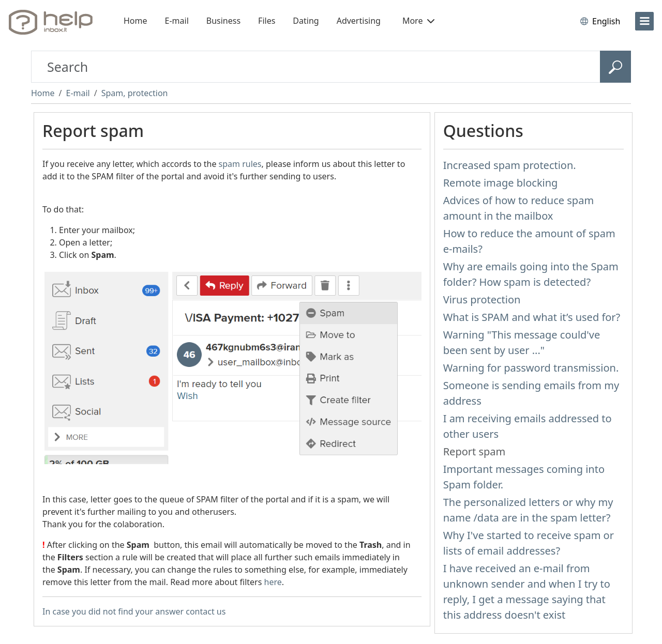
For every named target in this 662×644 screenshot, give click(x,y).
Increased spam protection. (510, 165)
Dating (306, 21)
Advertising (359, 21)
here (273, 582)
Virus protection (482, 300)
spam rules (240, 164)
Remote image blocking (501, 183)
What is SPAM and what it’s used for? (532, 317)
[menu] (644, 21)
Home (136, 21)
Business (223, 21)
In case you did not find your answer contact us (134, 611)
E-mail (177, 21)
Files (267, 21)
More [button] (418, 21)
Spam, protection (135, 93)
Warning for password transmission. (531, 368)
